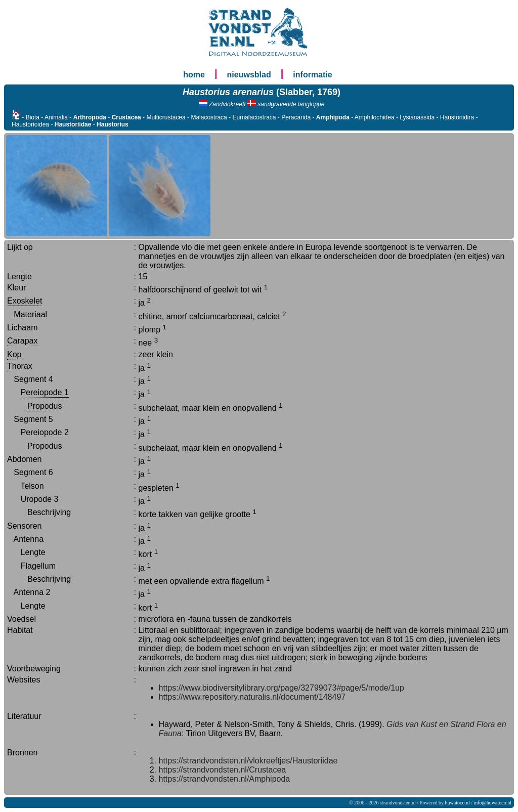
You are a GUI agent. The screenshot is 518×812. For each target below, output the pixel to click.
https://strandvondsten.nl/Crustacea (223, 770)
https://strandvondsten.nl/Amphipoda (225, 779)
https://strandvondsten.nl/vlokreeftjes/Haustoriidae (248, 761)
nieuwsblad (249, 75)
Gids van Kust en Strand (430, 724)
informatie (312, 75)
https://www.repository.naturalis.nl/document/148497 (252, 697)
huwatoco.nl (458, 803)
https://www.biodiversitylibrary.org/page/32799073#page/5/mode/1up (282, 688)
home (194, 75)
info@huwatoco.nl (493, 803)
